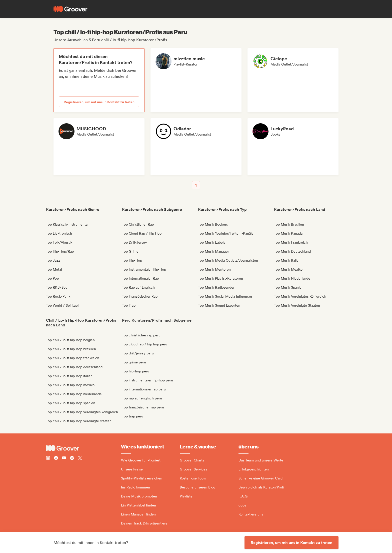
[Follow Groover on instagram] (48, 459)
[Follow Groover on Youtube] (64, 459)
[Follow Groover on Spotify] (72, 459)
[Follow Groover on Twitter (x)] (80, 459)
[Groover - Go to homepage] (83, 448)
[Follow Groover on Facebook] (56, 459)
